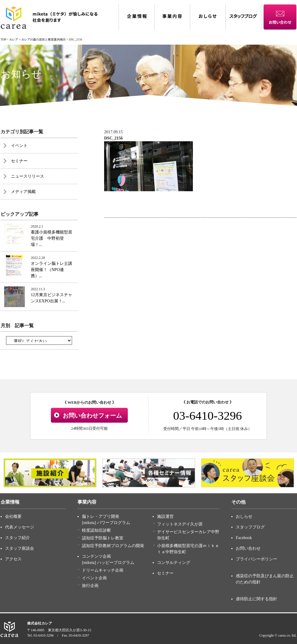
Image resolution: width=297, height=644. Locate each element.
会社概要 (13, 516)
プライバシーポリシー (256, 559)
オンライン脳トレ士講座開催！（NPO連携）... (51, 270)
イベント (19, 146)
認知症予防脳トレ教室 (103, 538)
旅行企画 (90, 586)
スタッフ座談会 (20, 548)
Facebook (244, 538)
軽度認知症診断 (96, 530)
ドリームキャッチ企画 (103, 570)
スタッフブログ (250, 527)
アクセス (13, 559)
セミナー (19, 161)
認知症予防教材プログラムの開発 (113, 546)
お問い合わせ (248, 548)
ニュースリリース (28, 176)
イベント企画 (94, 578)
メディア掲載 (23, 192)
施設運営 (165, 516)
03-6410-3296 (207, 416)
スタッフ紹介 (17, 538)
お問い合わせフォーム (92, 416)
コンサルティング (174, 563)
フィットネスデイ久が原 (180, 524)
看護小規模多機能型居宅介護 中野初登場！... (51, 238)
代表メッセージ (20, 527)
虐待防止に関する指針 (256, 599)
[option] (50, 473)
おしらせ (244, 516)
